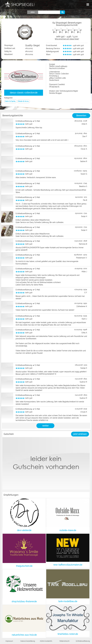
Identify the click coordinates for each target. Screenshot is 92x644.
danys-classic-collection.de (24, 93)
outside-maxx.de (68, 530)
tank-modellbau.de (68, 601)
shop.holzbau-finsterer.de (24, 601)
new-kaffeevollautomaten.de (68, 565)
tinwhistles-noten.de (68, 634)
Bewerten (81, 116)
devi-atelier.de (24, 530)
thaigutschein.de (24, 566)
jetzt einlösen (80, 434)
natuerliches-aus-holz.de (24, 635)
